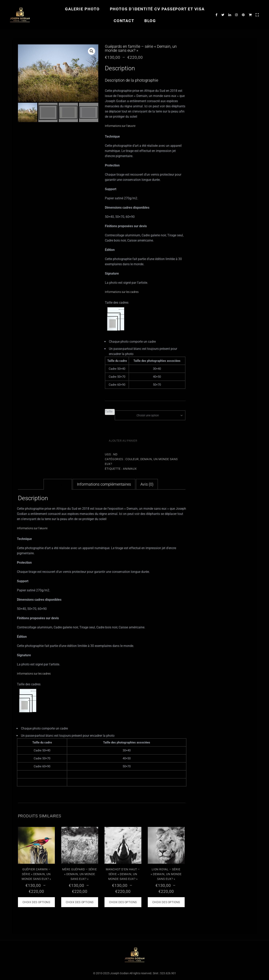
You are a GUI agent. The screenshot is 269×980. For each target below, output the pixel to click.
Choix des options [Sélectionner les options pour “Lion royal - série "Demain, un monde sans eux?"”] (166, 902)
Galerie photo (82, 9)
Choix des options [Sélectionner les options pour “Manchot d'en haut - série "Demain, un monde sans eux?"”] (123, 902)
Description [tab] (58, 484)
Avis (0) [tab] (147, 484)
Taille (109, 411)
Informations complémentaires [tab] (104, 484)
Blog (150, 21)
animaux (130, 469)
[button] (92, 51)
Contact (124, 21)
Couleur (132, 459)
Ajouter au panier (123, 441)
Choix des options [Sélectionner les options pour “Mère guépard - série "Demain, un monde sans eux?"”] (80, 902)
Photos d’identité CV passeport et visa (157, 9)
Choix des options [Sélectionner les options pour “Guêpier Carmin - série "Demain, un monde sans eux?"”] (36, 902)
